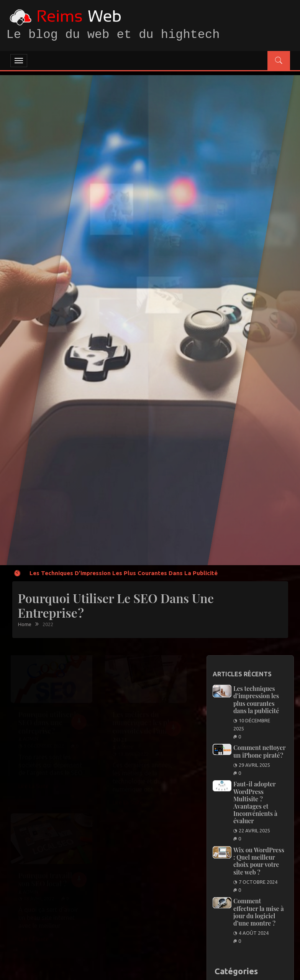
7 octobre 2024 (258, 882)
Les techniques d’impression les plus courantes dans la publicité (124, 573)
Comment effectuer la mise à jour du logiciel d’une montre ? (259, 912)
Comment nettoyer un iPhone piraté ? (259, 751)
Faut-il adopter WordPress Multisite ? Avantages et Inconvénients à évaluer (255, 802)
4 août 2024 (254, 933)
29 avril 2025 (254, 765)
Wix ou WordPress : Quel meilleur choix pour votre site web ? (259, 861)
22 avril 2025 (254, 830)
